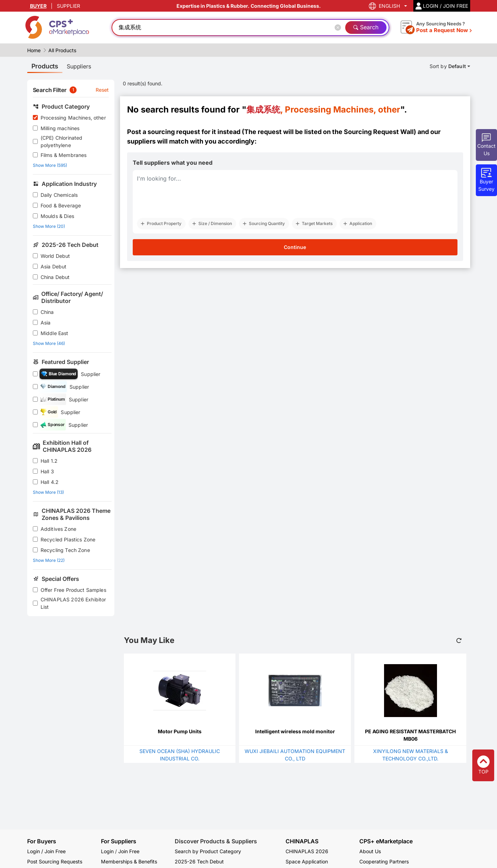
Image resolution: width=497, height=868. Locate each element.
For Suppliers (119, 841)
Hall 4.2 (50, 482)
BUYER (38, 6)
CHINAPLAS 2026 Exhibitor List (73, 603)
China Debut (55, 277)
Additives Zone (58, 529)
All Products (62, 50)
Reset (102, 90)
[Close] (339, 28)
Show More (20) (49, 226)
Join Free (129, 851)
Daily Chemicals (59, 195)
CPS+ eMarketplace (386, 841)
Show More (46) (49, 343)
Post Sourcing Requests (55, 861)
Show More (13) (48, 492)
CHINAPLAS (302, 841)
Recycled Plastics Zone (68, 539)
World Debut (55, 256)
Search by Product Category (208, 851)
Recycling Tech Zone (65, 550)
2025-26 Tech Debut (199, 861)
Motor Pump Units (180, 731)
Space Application (307, 861)
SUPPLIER (68, 6)
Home (34, 50)
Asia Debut (54, 266)
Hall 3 (47, 471)
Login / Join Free (46, 851)
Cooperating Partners (384, 861)
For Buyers (42, 841)
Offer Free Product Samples (73, 590)
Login (107, 851)
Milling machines (60, 128)
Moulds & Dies (57, 216)
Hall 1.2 (49, 461)
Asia (46, 323)
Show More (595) (50, 165)
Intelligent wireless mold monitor (295, 731)
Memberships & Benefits (129, 861)
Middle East (55, 333)
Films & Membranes (64, 155)
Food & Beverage (61, 205)
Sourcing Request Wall (379, 132)
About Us (370, 851)
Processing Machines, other (73, 118)
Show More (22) (49, 560)
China (47, 312)
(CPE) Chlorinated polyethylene (62, 141)
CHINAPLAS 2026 (307, 851)
